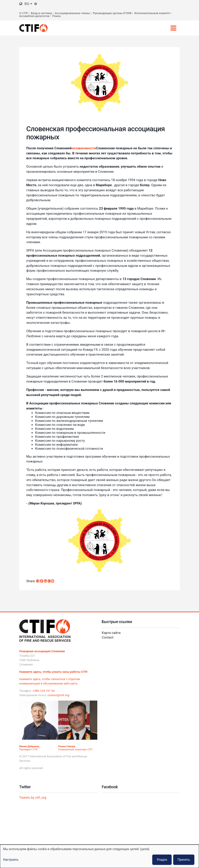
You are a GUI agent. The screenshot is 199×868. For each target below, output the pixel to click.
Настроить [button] (11, 860)
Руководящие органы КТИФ (112, 13)
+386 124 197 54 (44, 691)
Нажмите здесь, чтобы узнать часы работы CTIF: (54, 672)
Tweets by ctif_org (33, 798)
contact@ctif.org (58, 695)
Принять (184, 860)
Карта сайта (111, 633)
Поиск (57, 16)
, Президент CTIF (29, 748)
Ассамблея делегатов (34, 16)
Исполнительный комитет (152, 13)
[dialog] (99, 856)
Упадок (162, 860)
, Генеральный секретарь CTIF (75, 748)
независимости (84, 148)
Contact (108, 637)
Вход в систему (41, 13)
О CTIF (24, 13)
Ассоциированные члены (72, 13)
